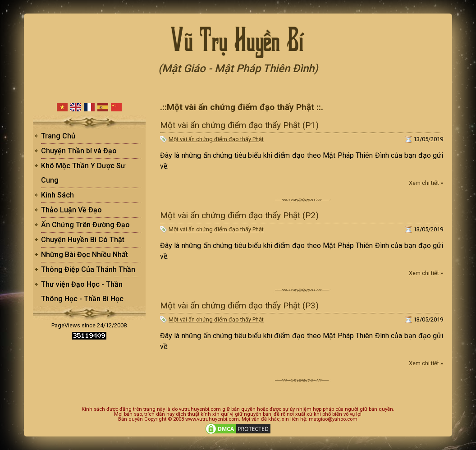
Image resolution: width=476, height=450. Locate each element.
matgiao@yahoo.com (333, 419)
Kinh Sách (57, 195)
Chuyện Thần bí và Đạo (79, 151)
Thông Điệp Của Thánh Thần (88, 269)
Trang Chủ (58, 136)
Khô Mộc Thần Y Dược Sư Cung (83, 173)
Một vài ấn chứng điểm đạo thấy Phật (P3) (239, 305)
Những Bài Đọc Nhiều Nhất (85, 255)
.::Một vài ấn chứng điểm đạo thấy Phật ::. (242, 107)
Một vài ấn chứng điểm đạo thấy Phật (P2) (239, 215)
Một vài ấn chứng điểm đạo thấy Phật (216, 139)
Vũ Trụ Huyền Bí (238, 38)
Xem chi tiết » (426, 183)
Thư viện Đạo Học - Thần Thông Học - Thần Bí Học (82, 292)
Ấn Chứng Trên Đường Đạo (85, 225)
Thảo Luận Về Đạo (71, 210)
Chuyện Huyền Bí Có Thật (83, 240)
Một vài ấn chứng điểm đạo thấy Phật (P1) (239, 125)
